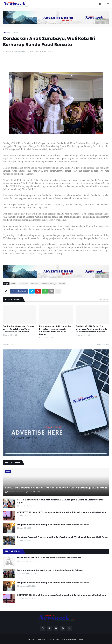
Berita (16, 32)
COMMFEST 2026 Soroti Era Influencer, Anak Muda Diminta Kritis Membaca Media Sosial (92, 329)
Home (31, 639)
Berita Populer (13, 551)
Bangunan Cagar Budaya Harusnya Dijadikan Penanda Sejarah (50, 570)
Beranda (7, 32)
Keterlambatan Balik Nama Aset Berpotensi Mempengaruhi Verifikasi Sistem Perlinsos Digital (56, 330)
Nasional (35, 284)
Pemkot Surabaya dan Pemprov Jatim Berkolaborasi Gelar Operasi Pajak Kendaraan (19, 329)
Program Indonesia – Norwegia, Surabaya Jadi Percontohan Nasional (53, 525)
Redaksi (42, 639)
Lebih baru (9, 344)
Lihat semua (104, 299)
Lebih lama (102, 344)
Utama (62, 284)
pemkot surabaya (49, 284)
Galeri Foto (24, 284)
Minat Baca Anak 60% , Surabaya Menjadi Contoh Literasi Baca (49, 558)
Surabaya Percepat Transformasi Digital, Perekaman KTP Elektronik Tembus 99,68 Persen (63, 537)
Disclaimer (54, 639)
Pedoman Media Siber (73, 639)
